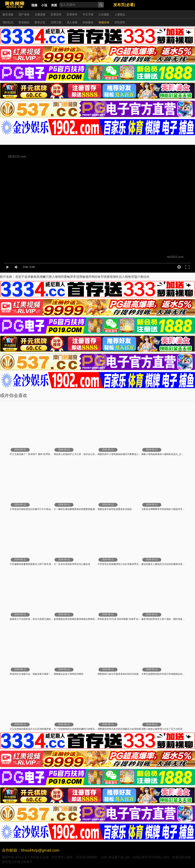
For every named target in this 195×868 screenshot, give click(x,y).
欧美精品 (24, 22)
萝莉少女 (40, 22)
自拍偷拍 (88, 22)
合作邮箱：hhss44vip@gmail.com (31, 850)
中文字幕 (88, 14)
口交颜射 (104, 14)
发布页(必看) (124, 5)
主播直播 (40, 14)
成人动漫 (72, 22)
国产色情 (24, 14)
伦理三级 (56, 22)
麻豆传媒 (8, 14)
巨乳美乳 (120, 22)
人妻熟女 (120, 14)
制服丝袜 (104, 22)
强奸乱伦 (8, 22)
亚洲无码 (56, 14)
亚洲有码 (72, 14)
